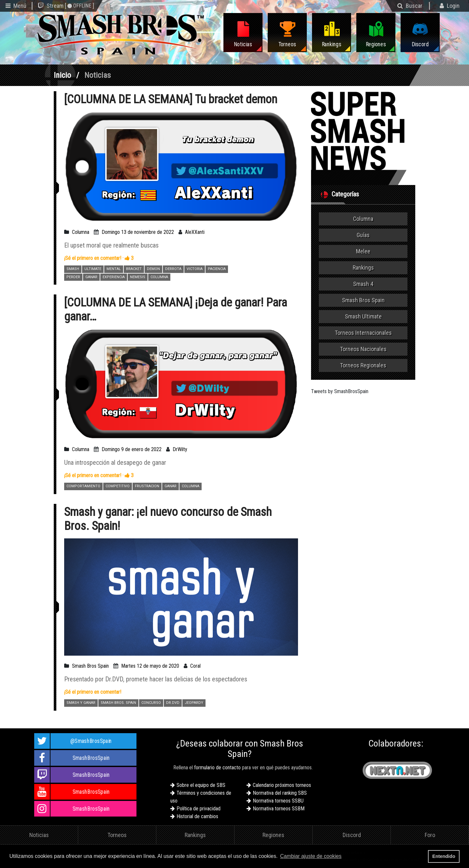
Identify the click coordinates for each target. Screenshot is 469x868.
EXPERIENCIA (114, 277)
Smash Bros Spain (90, 666)
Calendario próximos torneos (282, 785)
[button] (345, 857)
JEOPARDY (194, 703)
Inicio (62, 75)
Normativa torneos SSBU (278, 801)
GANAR (91, 277)
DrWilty (180, 449)
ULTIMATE (93, 269)
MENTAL (114, 269)
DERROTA (173, 269)
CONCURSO (151, 703)
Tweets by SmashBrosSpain (340, 391)
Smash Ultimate (363, 316)
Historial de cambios (197, 816)
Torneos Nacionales (363, 349)
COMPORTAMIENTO (83, 486)
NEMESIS (138, 277)
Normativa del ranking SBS (280, 793)
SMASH (73, 269)
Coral (195, 666)
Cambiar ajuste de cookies (311, 856)
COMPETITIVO (118, 486)
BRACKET (134, 269)
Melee (363, 251)
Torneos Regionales (363, 365)
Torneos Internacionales (363, 333)
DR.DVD (173, 703)
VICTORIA (195, 269)
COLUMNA (159, 277)
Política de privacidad (199, 809)
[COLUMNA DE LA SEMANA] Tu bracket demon (171, 99)
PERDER (73, 277)
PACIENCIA (217, 269)
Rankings (363, 268)
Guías (363, 235)
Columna (81, 232)
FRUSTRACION (147, 486)
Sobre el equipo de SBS (201, 785)
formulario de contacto (217, 768)
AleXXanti (195, 232)
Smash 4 (363, 284)
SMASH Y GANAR (81, 703)
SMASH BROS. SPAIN (118, 703)
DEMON (153, 269)
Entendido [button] (444, 856)
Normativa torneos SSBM (279, 809)
